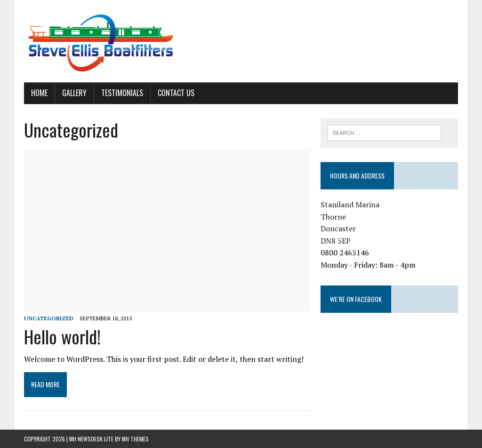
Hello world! (62, 336)
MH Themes (135, 439)
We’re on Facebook (356, 299)
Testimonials (122, 93)
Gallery (74, 93)
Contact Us (176, 93)
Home (39, 93)
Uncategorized (49, 318)
